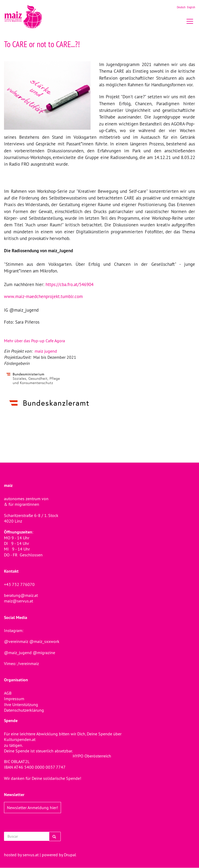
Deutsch (181, 7)
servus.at (31, 855)
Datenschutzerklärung (24, 710)
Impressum (14, 699)
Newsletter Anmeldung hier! (33, 808)
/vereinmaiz (28, 663)
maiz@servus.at (19, 601)
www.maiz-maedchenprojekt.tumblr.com (43, 296)
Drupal (70, 855)
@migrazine (44, 653)
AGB (8, 693)
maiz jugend (46, 351)
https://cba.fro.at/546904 (70, 284)
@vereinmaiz (16, 641)
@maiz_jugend (18, 653)
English (191, 7)
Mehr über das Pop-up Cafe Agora (34, 341)
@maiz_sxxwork (44, 641)
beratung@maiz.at (21, 595)
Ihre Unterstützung (21, 704)
